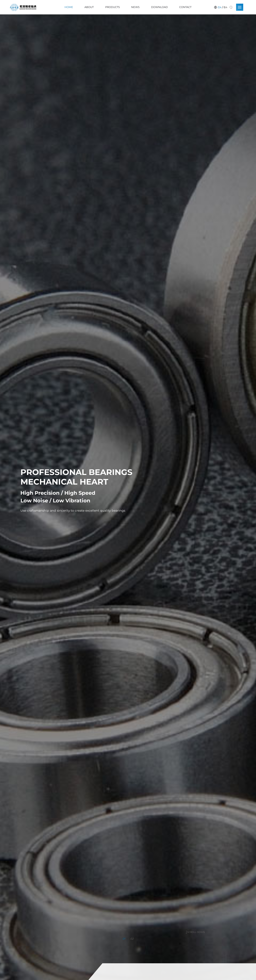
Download (159, 7)
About (89, 7)
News (135, 7)
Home (69, 7)
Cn (220, 7)
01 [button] (124, 938)
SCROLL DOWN (195, 920)
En (225, 7)
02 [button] (132, 938)
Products (113, 7)
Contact (185, 7)
